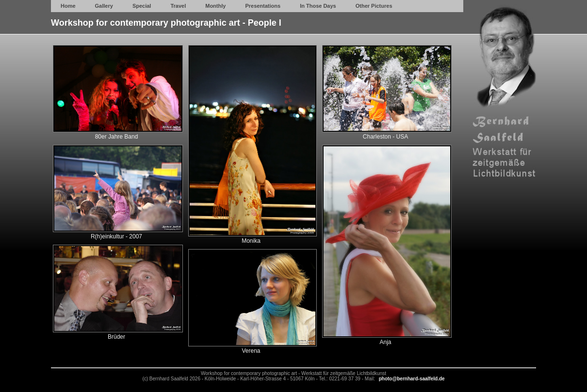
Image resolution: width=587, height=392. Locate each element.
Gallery (104, 6)
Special (142, 6)
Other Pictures (374, 6)
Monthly (215, 6)
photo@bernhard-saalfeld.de (412, 379)
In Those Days (318, 6)
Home (68, 6)
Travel (178, 6)
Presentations (263, 6)
